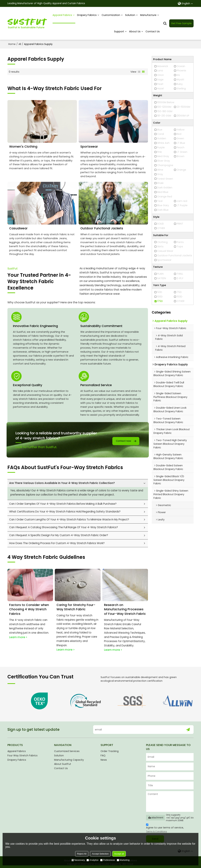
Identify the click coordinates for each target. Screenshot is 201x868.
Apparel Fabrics (64, 18)
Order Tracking (110, 751)
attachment (155, 817)
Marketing (123, 860)
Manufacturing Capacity (69, 759)
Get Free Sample (181, 23)
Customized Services (67, 751)
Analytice (93, 860)
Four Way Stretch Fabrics (22, 755)
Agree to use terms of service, (165, 828)
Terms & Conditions (156, 831)
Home (12, 44)
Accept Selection (100, 854)
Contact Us (153, 31)
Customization (111, 15)
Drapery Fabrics (87, 15)
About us (135, 31)
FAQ (103, 755)
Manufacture (148, 15)
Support (119, 31)
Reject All (82, 854)
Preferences (108, 860)
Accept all (119, 854)
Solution (130, 15)
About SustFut (63, 764)
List (139, 72)
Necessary (78, 860)
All (20, 44)
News (104, 759)
